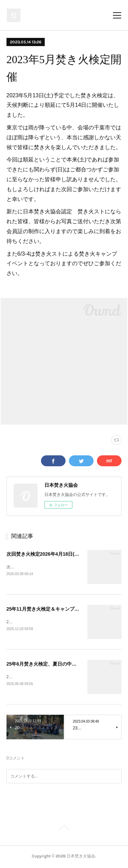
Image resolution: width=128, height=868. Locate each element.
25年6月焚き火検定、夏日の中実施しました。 (56, 665)
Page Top (64, 830)
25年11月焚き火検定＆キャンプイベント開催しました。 (67, 609)
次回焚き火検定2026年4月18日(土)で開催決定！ (58, 554)
